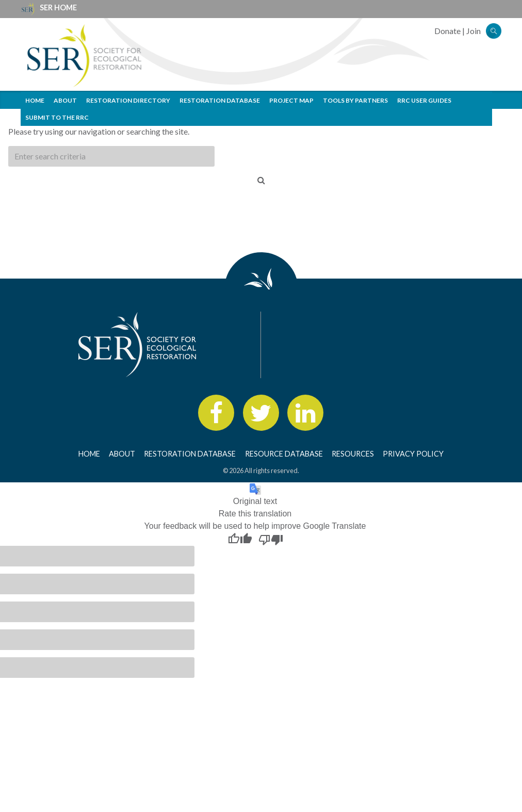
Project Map (291, 100)
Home (35, 100)
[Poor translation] (271, 539)
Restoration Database (220, 100)
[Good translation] (240, 539)
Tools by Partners (355, 100)
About (65, 100)
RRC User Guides (424, 100)
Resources (353, 454)
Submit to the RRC (57, 117)
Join (474, 31)
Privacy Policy (413, 454)
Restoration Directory (128, 100)
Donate (447, 31)
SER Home (58, 7)
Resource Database (284, 454)
